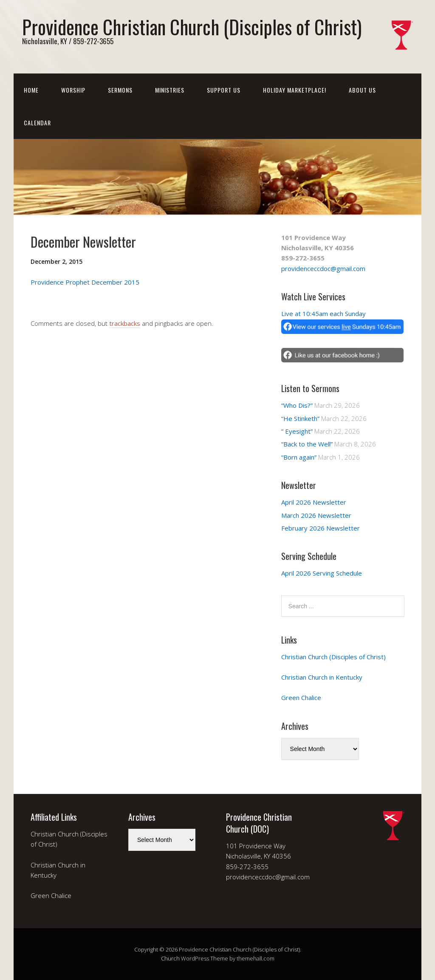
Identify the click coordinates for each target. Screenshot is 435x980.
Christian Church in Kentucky (322, 677)
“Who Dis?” (297, 405)
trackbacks (125, 323)
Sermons (120, 90)
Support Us (224, 90)
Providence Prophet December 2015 (85, 282)
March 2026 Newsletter (316, 515)
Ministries (170, 90)
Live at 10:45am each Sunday (323, 313)
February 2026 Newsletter (321, 528)
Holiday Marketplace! (295, 90)
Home (31, 90)
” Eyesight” (297, 431)
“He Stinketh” (300, 418)
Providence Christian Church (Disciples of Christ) (192, 27)
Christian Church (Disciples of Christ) (333, 657)
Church (170, 958)
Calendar (37, 123)
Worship (73, 90)
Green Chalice (301, 698)
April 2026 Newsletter (314, 502)
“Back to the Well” (307, 444)
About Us (362, 90)
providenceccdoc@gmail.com (323, 268)
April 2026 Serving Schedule (322, 573)
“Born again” (299, 457)
